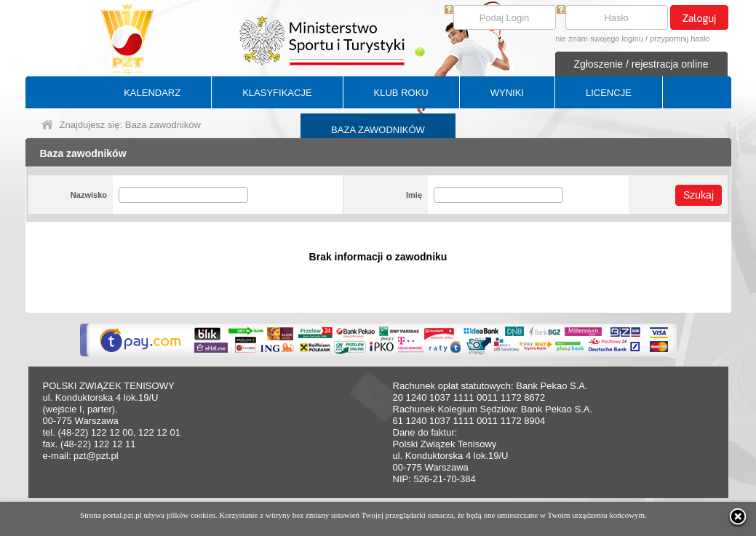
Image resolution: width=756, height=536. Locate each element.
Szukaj (699, 195)
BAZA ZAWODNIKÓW (378, 130)
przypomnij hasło (680, 39)
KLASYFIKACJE (277, 93)
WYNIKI (507, 93)
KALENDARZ (152, 93)
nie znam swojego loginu (599, 39)
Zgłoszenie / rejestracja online (641, 64)
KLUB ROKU (401, 93)
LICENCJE (609, 93)
